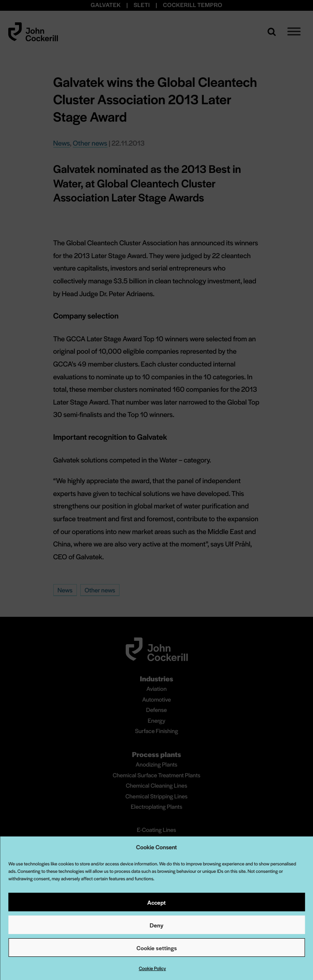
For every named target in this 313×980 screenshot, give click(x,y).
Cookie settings (157, 948)
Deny (156, 925)
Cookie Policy (153, 968)
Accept (156, 902)
